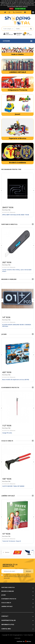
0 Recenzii (12, 212)
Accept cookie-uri (20, 9)
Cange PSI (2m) (7, 433)
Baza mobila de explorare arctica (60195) (16, 380)
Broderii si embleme (18, 163)
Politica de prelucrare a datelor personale (17, 577)
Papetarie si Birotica (17, 138)
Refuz (11, 9)
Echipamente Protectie (18, 90)
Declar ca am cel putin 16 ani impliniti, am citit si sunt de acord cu (17, 576)
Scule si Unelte (17, 54)
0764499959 (17, 12)
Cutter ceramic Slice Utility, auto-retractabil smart (17, 270)
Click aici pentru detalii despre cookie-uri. (17, 6)
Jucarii (17, 114)
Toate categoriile (8, 29)
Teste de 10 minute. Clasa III (11, 541)
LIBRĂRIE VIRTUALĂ (17, 72)
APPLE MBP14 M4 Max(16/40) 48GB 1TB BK (16, 215)
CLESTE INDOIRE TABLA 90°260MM (13, 486)
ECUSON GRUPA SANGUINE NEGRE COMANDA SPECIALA (17, 325)
